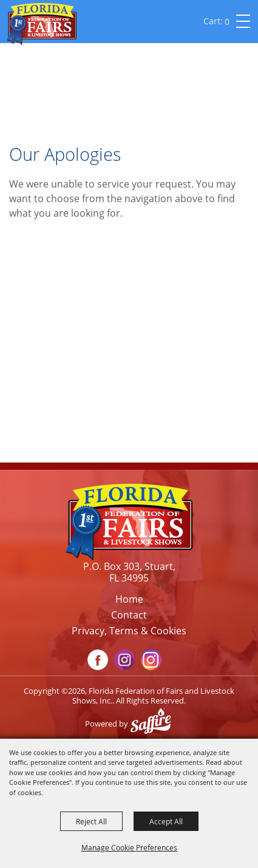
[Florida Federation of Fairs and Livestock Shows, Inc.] (42, 24)
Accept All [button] (166, 821)
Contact (129, 615)
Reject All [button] (91, 821)
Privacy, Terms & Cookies (129, 631)
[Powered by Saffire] (154, 724)
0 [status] (227, 22)
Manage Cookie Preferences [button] (129, 847)
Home (129, 599)
